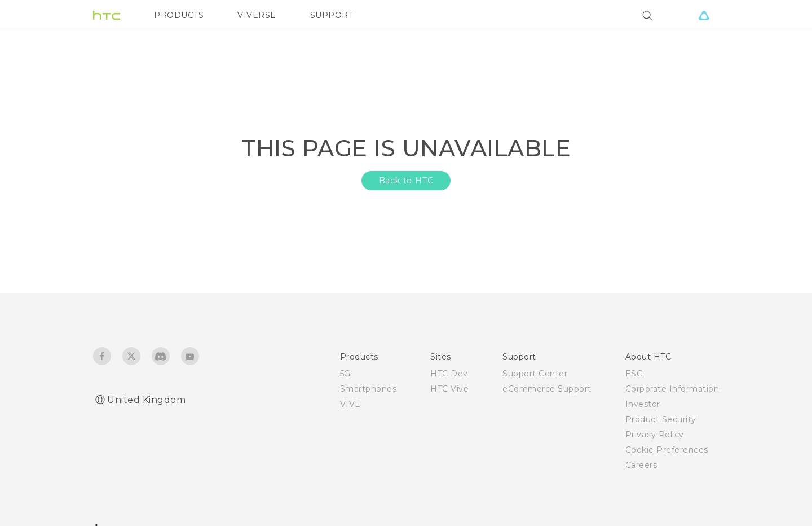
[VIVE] (704, 15)
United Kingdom (146, 400)
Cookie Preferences (667, 450)
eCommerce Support (547, 389)
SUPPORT (332, 15)
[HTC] (107, 15)
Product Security (661, 419)
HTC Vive (449, 389)
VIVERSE (257, 15)
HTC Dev (449, 374)
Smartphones (369, 389)
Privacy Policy (655, 435)
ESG (634, 374)
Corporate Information (672, 389)
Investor (643, 404)
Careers (641, 465)
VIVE (350, 404)
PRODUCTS (179, 15)
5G (345, 374)
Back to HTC (406, 181)
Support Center (535, 374)
